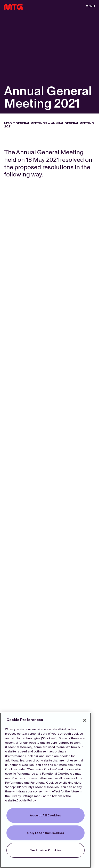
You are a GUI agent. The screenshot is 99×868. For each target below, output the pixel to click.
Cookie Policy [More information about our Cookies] (26, 800)
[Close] (85, 720)
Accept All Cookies (45, 815)
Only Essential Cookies (46, 833)
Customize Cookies (46, 850)
